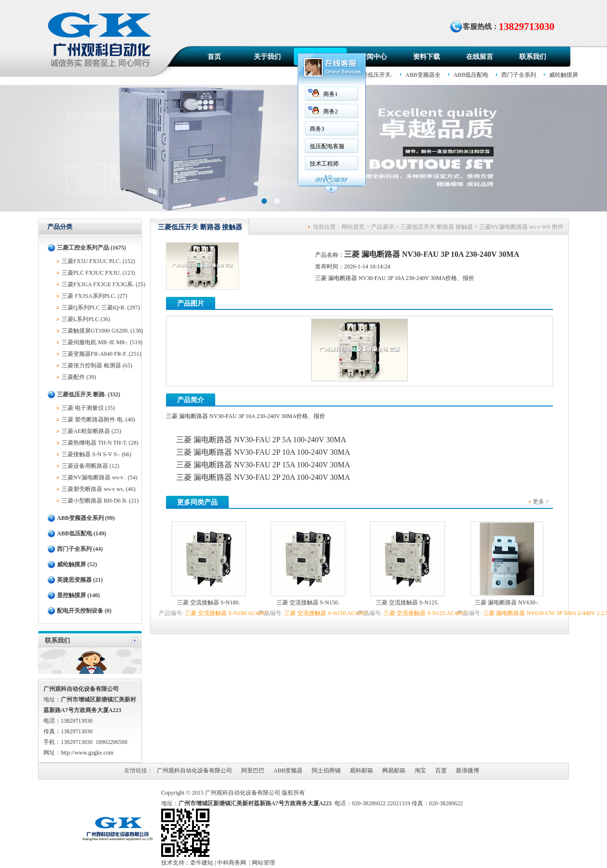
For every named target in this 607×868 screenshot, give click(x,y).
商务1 (331, 94)
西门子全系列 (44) (80, 549)
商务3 (317, 129)
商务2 (331, 112)
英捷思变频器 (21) (80, 580)
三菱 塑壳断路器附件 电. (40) (98, 420)
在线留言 (480, 57)
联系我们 (533, 57)
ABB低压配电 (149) (82, 533)
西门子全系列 (519, 75)
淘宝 (420, 770)
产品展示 (383, 227)
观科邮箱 (361, 770)
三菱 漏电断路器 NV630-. (507, 602)
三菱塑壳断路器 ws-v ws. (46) (99, 489)
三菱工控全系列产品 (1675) (91, 248)
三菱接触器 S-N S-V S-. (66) (97, 454)
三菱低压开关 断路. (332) (89, 394)
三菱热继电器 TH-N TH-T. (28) (100, 443)
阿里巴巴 (253, 770)
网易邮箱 (394, 770)
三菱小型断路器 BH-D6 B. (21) (100, 501)
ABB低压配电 (471, 75)
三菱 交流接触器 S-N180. (208, 602)
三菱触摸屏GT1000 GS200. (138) (102, 331)
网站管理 (263, 863)
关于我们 (267, 57)
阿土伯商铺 (326, 770)
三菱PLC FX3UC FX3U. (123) (98, 273)
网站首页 (353, 227)
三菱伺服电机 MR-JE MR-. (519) (102, 342)
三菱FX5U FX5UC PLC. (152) (98, 261)
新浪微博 (468, 770)
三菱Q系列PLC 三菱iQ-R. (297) (101, 308)
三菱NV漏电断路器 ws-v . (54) (100, 477)
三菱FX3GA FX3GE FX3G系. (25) (103, 284)
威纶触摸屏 (564, 75)
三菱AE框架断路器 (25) (91, 431)
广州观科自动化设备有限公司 (194, 770)
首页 (214, 57)
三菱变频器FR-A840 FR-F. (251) (102, 354)
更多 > (541, 502)
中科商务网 (232, 863)
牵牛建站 (202, 863)
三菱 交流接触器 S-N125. (407, 602)
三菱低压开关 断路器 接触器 (437, 227)
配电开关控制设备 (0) (84, 611)
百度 (441, 770)
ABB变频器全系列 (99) (86, 518)
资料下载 (427, 57)
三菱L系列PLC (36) (86, 319)
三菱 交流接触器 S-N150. (308, 602)
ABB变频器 (288, 770)
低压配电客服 (327, 146)
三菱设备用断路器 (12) (90, 466)
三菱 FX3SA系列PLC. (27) (95, 296)
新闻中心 (373, 57)
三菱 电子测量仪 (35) (88, 408)
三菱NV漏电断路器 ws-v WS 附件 (521, 227)
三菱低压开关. (374, 75)
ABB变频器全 (423, 75)
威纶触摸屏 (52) (77, 564)
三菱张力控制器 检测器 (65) (97, 365)
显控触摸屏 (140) (78, 595)
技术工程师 (324, 164)
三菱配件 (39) (79, 377)
